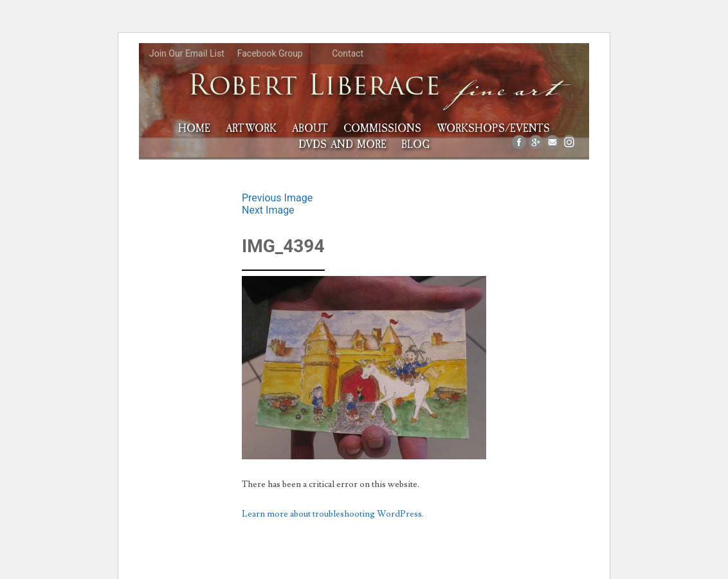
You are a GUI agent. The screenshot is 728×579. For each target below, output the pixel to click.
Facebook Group (270, 53)
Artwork (251, 128)
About (310, 128)
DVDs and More (342, 144)
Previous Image (277, 198)
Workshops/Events (493, 128)
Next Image (268, 210)
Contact (348, 53)
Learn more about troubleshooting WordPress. (333, 514)
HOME (194, 128)
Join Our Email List (187, 53)
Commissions (382, 128)
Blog (415, 144)
